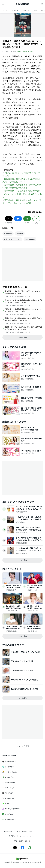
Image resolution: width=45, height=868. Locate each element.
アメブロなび (9, 814)
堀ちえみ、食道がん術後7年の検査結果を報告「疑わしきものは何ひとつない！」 (24, 301)
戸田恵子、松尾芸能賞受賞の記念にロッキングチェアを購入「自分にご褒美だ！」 (23, 310)
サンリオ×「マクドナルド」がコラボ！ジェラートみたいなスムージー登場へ (29, 509)
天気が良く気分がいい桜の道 (22, 661)
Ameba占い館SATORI (12, 809)
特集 (35, 10)
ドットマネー (9, 767)
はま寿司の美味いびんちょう (22, 670)
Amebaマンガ (9, 798)
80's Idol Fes (30, 239)
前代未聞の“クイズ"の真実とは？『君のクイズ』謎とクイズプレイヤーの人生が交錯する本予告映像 (28, 540)
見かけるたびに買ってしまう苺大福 (24, 689)
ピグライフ (8, 804)
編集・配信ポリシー (24, 831)
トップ (5, 10)
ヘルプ (38, 831)
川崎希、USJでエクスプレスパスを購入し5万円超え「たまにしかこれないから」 (23, 328)
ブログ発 (26, 10)
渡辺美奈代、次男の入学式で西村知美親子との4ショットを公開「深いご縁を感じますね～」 (22, 194)
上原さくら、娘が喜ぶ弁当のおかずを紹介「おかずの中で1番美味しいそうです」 (23, 319)
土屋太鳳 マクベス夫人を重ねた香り (25, 680)
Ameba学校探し (10, 819)
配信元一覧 (9, 831)
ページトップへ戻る (23, 745)
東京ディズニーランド (12, 239)
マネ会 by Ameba (11, 772)
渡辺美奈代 (8, 233)
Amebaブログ (9, 777)
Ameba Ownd (9, 783)
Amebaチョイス (10, 761)
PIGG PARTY (9, 793)
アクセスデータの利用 (23, 841)
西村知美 (20, 233)
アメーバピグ (9, 788)
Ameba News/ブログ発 (25, 52)
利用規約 (12, 836)
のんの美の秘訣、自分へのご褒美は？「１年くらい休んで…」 (35, 588)
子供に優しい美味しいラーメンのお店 (25, 652)
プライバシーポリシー (28, 836)
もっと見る (23, 337)
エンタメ (15, 10)
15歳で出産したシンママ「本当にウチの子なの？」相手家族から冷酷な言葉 (29, 530)
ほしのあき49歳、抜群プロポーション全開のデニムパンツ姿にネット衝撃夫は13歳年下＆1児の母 (29, 550)
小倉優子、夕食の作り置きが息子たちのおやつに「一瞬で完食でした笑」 (23, 292)
